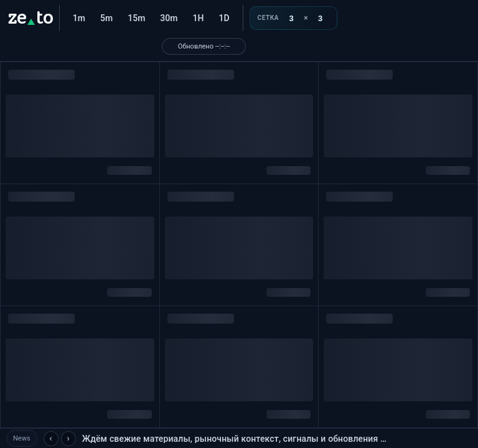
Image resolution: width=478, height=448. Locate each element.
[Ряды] (321, 18)
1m (79, 18)
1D (224, 18)
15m (136, 18)
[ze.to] (30, 18)
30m (169, 18)
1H (199, 18)
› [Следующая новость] (68, 438)
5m (106, 18)
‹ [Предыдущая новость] (51, 438)
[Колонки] (291, 18)
